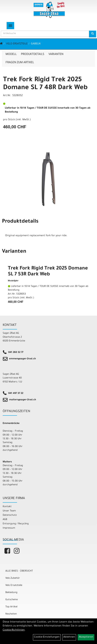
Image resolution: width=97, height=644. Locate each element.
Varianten (56, 54)
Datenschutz (10, 515)
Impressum (9, 528)
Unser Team (9, 511)
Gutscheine (12, 600)
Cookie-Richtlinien (14, 630)
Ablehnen (69, 637)
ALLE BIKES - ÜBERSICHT (19, 571)
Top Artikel (11, 607)
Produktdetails (33, 54)
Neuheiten (11, 614)
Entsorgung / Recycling (16, 524)
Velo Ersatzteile (17, 44)
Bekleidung (11, 593)
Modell (11, 54)
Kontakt (7, 507)
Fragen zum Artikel (20, 63)
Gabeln (36, 44)
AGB (5, 520)
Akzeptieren (86, 637)
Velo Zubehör (13, 578)
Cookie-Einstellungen (47, 637)
